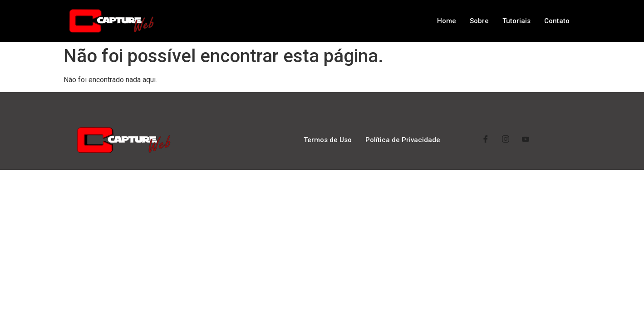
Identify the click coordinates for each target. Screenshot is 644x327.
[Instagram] (506, 140)
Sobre (479, 21)
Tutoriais (516, 21)
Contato (557, 21)
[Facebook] (486, 140)
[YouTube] (526, 140)
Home (447, 21)
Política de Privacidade (403, 140)
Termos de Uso (328, 140)
